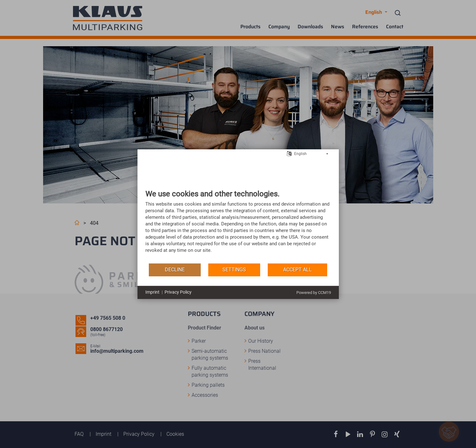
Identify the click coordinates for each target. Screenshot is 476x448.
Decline (175, 270)
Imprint (152, 292)
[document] (238, 226)
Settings (234, 270)
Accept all (297, 270)
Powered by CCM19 (314, 293)
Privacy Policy (178, 292)
